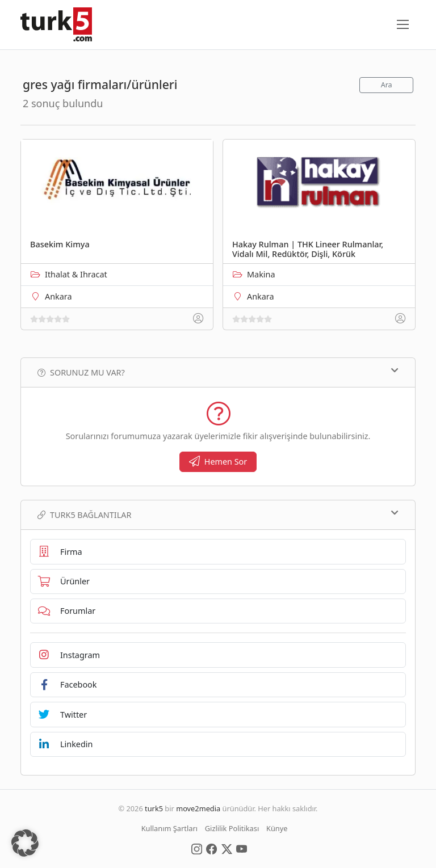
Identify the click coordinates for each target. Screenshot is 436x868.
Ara (387, 85)
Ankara (58, 296)
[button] (25, 843)
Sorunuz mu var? (218, 372)
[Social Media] (197, 848)
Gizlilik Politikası (232, 828)
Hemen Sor (218, 462)
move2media (198, 808)
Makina (261, 274)
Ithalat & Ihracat (76, 274)
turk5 (154, 808)
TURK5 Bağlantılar (218, 515)
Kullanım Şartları (169, 828)
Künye (277, 828)
